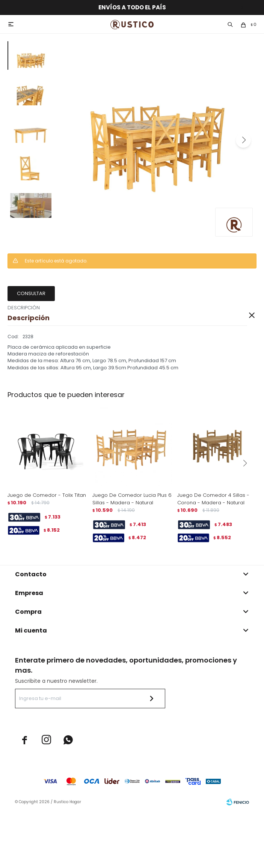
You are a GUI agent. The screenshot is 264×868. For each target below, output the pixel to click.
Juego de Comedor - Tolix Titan (47, 495)
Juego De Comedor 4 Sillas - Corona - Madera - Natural (213, 499)
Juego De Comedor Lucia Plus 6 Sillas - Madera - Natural (132, 499)
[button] (243, 140)
